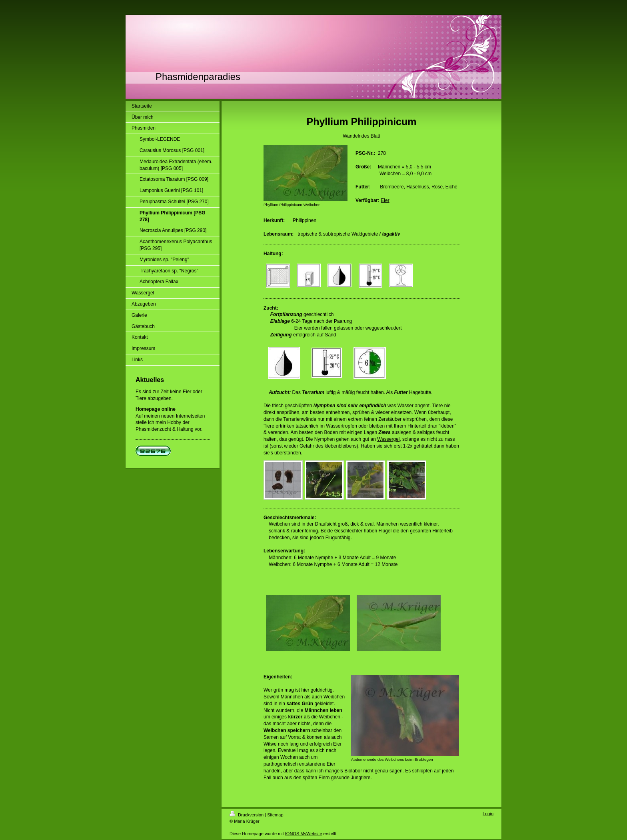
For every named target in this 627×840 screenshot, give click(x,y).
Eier (385, 200)
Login (488, 814)
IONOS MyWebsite (304, 834)
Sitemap (275, 815)
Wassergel (388, 439)
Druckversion (247, 815)
